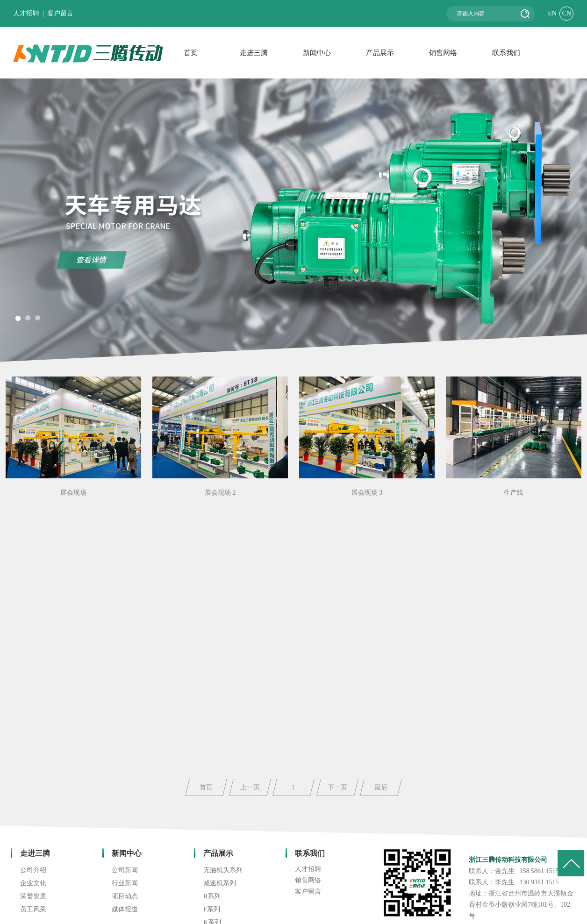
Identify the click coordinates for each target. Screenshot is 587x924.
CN (567, 13)
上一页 (250, 787)
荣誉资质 (33, 896)
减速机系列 (220, 883)
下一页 (337, 787)
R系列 (212, 896)
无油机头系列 (223, 870)
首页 (206, 787)
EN (552, 13)
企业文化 (33, 883)
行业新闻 (125, 883)
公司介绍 (33, 870)
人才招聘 (26, 13)
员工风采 (33, 909)
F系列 (212, 909)
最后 (381, 787)
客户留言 (60, 13)
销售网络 (308, 880)
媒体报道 (125, 909)
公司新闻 (125, 870)
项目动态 (125, 896)
